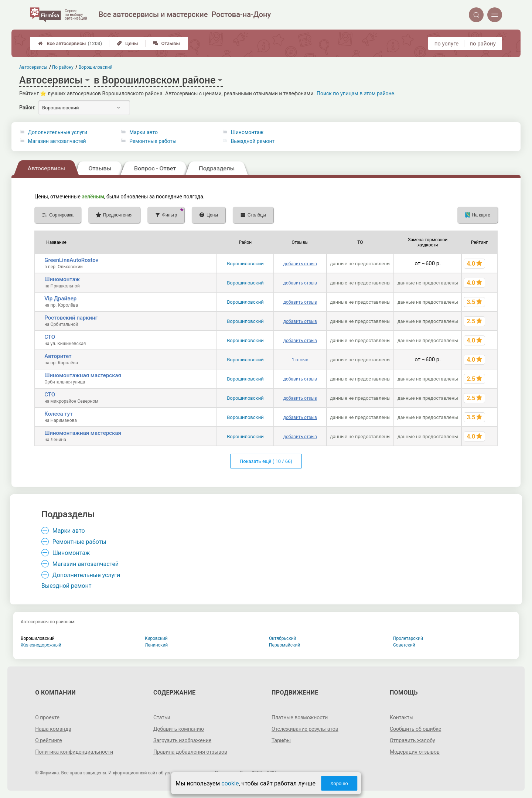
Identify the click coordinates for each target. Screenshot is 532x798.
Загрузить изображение (182, 740)
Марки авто (144, 132)
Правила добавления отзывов (190, 752)
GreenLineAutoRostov (71, 260)
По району (63, 67)
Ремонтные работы (153, 141)
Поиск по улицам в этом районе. (356, 93)
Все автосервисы (70, 43)
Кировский (156, 638)
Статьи (162, 717)
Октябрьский (283, 638)
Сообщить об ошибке (415, 729)
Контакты (402, 717)
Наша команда (53, 729)
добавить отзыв (300, 264)
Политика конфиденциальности (74, 752)
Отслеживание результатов (305, 729)
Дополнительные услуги (58, 132)
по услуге (447, 44)
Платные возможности (300, 717)
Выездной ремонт (253, 141)
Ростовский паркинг (71, 318)
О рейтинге (49, 740)
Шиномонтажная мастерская (83, 375)
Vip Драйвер (60, 299)
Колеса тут (58, 414)
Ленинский (156, 645)
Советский (404, 645)
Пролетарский (408, 638)
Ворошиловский (245, 264)
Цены (127, 43)
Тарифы (281, 740)
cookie (230, 783)
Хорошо (339, 783)
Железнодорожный (41, 645)
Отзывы (166, 43)
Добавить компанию (179, 729)
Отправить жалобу (412, 740)
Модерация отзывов (415, 752)
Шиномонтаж (247, 132)
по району (482, 44)
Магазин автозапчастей (57, 141)
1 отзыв (300, 360)
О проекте (47, 717)
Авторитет (58, 356)
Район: (27, 108)
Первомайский (284, 645)
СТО (50, 337)
